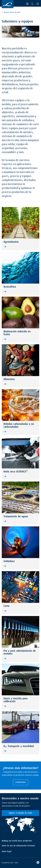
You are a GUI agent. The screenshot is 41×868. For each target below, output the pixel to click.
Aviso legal (7, 851)
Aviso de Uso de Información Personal (18, 846)
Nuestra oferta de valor (12, 12)
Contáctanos (21, 782)
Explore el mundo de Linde (20, 813)
